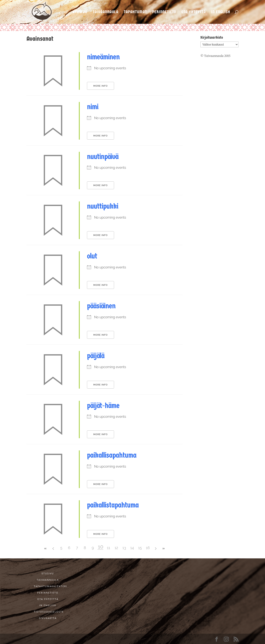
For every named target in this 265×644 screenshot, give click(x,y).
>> (164, 549)
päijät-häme (103, 406)
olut (92, 256)
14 (132, 548)
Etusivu (80, 12)
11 (108, 548)
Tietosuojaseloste (49, 612)
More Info (101, 86)
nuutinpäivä (103, 157)
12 (116, 548)
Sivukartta (48, 618)
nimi (93, 107)
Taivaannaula (106, 12)
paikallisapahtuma (112, 455)
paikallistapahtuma (113, 505)
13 (124, 548)
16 (148, 548)
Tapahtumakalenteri (50, 586)
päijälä (96, 356)
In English (221, 12)
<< (46, 549)
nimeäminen (103, 57)
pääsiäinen (101, 306)
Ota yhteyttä (194, 12)
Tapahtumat (135, 12)
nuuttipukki (103, 206)
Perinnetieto (164, 12)
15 (140, 548)
